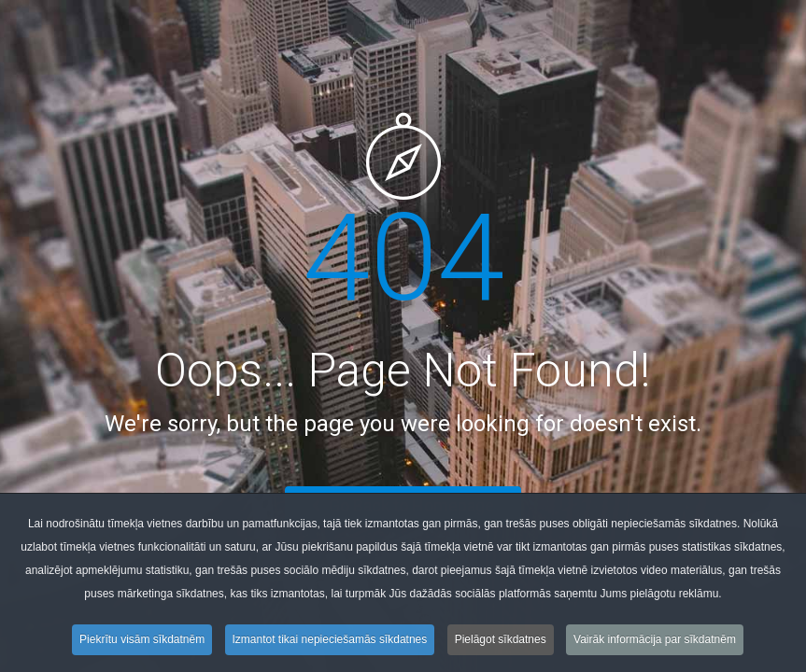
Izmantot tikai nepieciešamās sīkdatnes (330, 643)
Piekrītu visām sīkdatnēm (142, 643)
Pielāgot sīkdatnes (501, 643)
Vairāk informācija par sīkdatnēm (655, 643)
